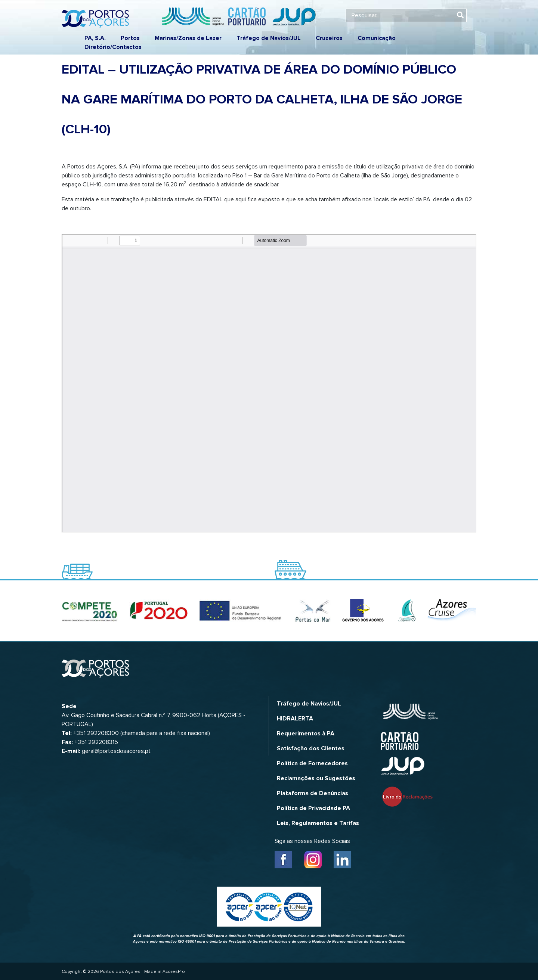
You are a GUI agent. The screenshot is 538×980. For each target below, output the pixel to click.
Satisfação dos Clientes (311, 748)
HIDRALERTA (295, 719)
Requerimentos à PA (306, 734)
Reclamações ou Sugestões (316, 778)
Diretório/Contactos (113, 47)
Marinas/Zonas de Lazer (188, 38)
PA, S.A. (95, 38)
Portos (130, 38)
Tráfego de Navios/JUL (269, 38)
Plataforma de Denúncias (313, 793)
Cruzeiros (329, 38)
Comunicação (377, 38)
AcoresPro (174, 972)
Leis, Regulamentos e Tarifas (318, 823)
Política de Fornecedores (312, 763)
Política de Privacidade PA (313, 808)
